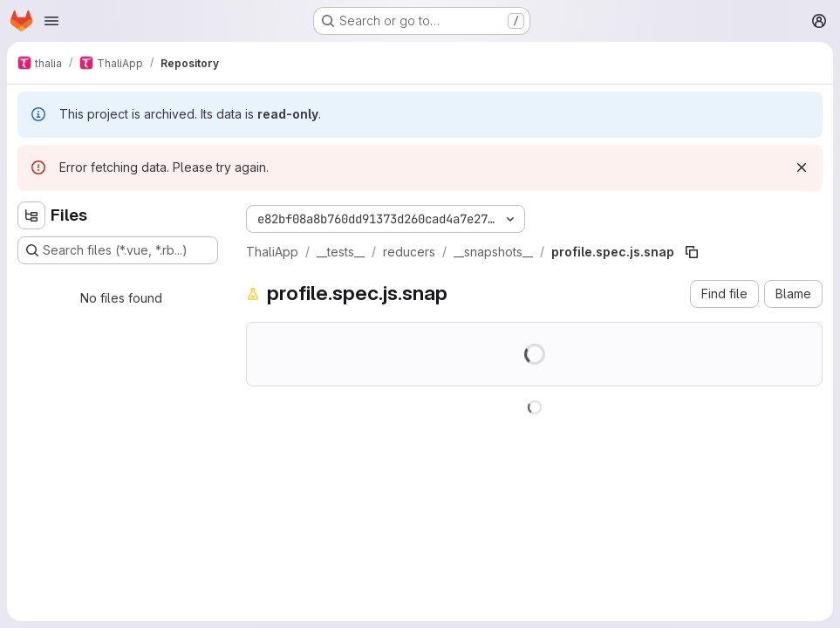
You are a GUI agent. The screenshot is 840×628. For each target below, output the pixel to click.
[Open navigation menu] (51, 21)
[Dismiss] (802, 167)
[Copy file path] (692, 252)
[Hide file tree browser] (31, 215)
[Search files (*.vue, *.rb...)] (118, 250)
